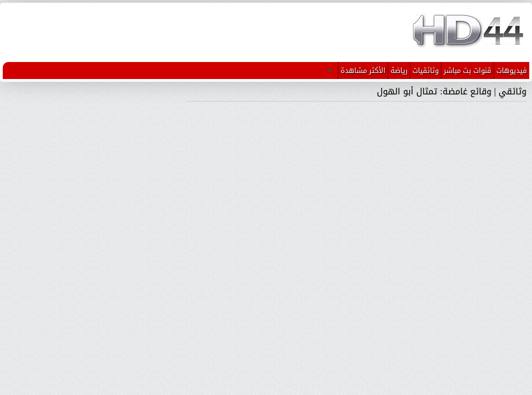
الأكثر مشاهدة (363, 70)
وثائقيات (426, 70)
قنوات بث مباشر (468, 70)
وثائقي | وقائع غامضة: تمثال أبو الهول (452, 91)
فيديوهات (512, 70)
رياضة (399, 70)
